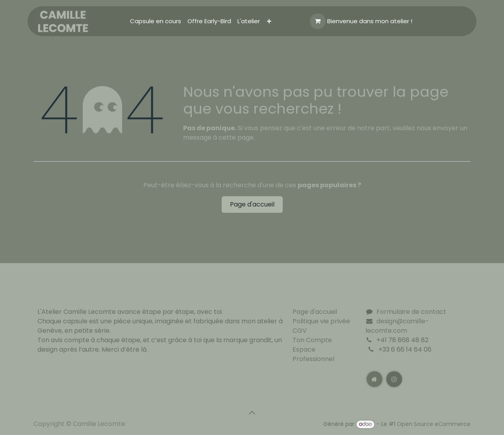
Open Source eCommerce (434, 424)
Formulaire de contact (411, 312)
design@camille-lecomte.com (397, 326)
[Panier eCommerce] (318, 21)
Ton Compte (312, 340)
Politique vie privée (321, 321)
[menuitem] (156, 21)
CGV (300, 331)
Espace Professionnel (313, 354)
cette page (236, 137)
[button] (252, 413)
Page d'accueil (252, 204)
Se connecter (440, 21)
